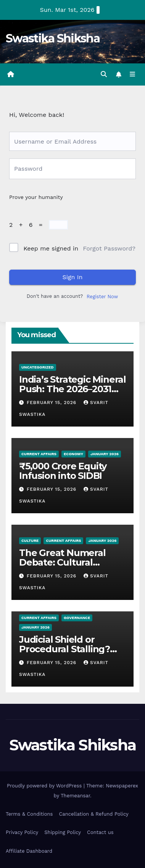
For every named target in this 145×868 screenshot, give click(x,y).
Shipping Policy (63, 832)
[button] (104, 74)
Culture (30, 541)
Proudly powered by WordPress (45, 786)
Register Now (102, 297)
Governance (77, 618)
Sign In (73, 277)
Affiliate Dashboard (29, 851)
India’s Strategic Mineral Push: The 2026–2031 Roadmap (72, 389)
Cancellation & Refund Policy (93, 814)
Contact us (100, 832)
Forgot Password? (109, 248)
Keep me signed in (51, 248)
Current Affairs (39, 454)
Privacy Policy (22, 832)
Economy (73, 454)
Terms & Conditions (29, 814)
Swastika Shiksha (53, 38)
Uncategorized (38, 367)
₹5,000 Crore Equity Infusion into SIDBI (63, 471)
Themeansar (75, 796)
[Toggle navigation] (133, 74)
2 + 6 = (28, 225)
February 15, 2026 (52, 402)
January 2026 (105, 454)
